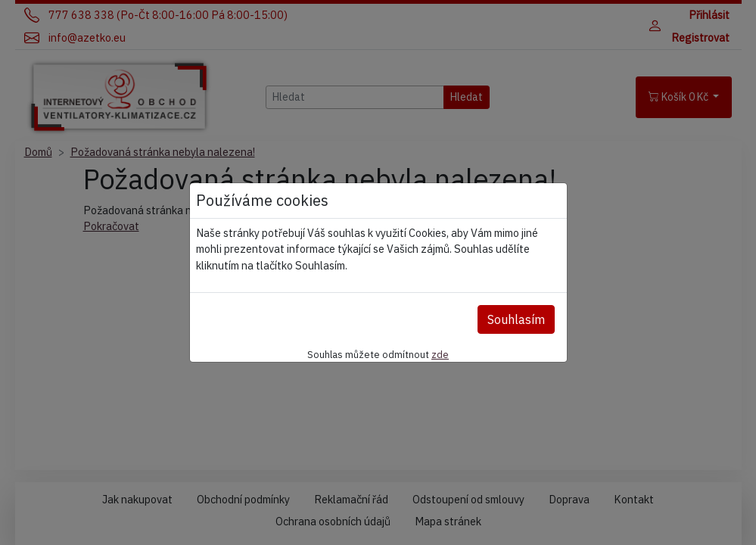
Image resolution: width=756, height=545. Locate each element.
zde (440, 354)
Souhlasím (516, 319)
